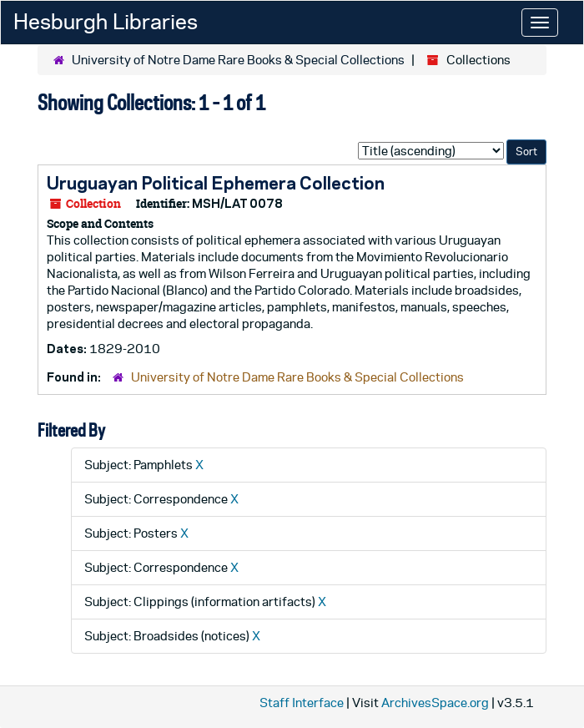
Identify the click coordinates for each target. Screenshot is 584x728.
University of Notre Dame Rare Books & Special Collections (238, 60)
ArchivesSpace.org (435, 703)
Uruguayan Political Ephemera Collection (216, 183)
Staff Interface (302, 703)
